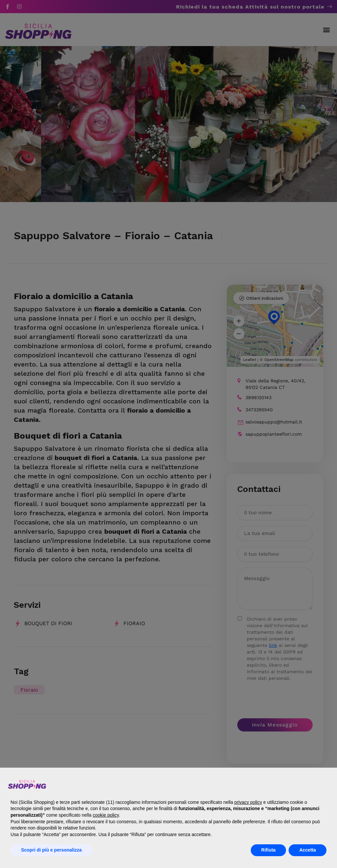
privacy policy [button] (248, 802)
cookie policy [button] (106, 815)
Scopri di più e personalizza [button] (51, 850)
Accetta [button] (308, 850)
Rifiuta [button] (269, 850)
